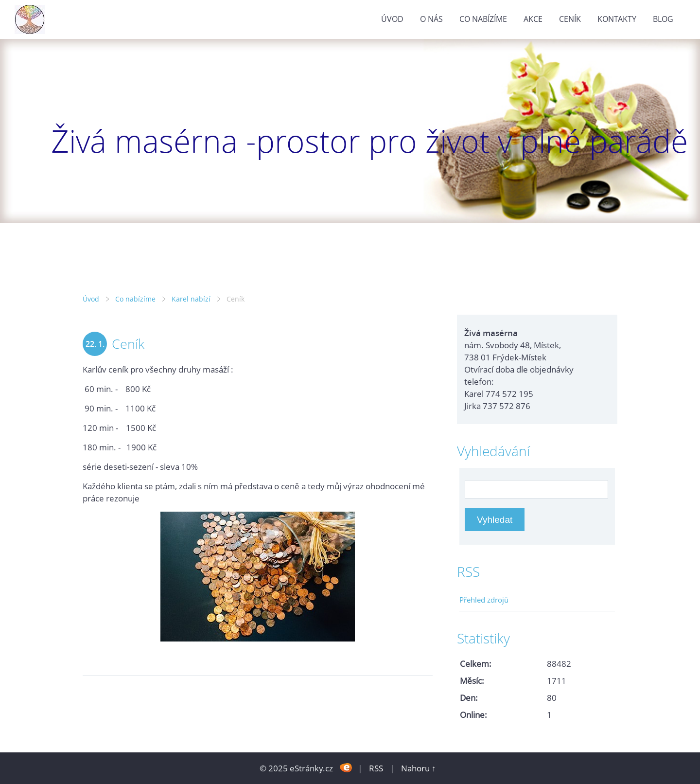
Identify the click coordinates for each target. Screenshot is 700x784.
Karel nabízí (191, 299)
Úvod (392, 19)
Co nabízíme (483, 19)
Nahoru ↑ (419, 768)
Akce (533, 19)
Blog (663, 19)
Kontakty (617, 19)
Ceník (570, 19)
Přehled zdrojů (484, 600)
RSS (376, 768)
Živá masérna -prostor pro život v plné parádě (369, 141)
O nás (431, 19)
